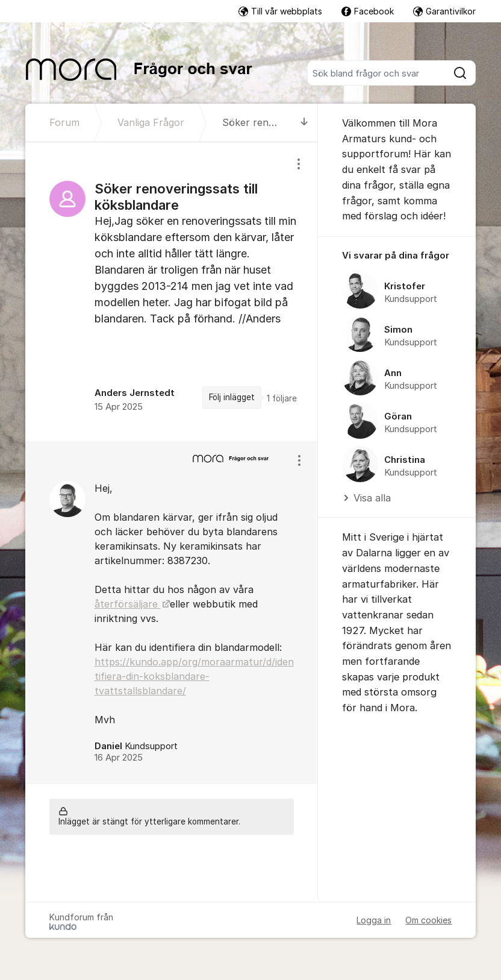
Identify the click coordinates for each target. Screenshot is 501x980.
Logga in (374, 920)
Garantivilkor (444, 11)
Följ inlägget (232, 397)
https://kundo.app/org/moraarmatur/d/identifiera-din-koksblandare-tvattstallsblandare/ (194, 676)
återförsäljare (128, 604)
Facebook (368, 11)
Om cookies (428, 920)
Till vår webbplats (280, 11)
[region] (172, 292)
